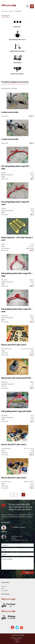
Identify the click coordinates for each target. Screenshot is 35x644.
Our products (5, 590)
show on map (23, 540)
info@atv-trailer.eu (19, 527)
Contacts (4, 587)
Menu (32, 6)
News (3, 588)
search (27, 6)
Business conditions (17, 638)
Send (27, 572)
